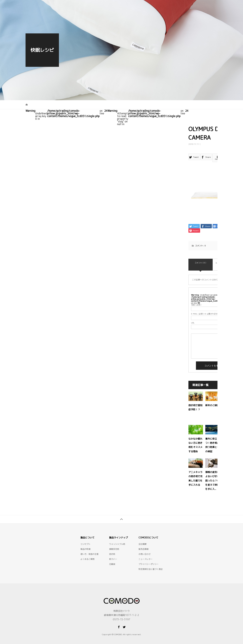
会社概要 (143, 539)
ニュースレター (146, 554)
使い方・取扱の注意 (158, 6)
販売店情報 (144, 544)
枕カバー (113, 554)
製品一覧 (133, 6)
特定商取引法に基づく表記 (151, 564)
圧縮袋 (112, 559)
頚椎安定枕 (114, 544)
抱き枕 (112, 549)
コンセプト (92, 6)
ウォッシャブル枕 (117, 539)
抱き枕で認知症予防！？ (201, 401)
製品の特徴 (113, 6)
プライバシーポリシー (149, 559)
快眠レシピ (184, 6)
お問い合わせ (206, 6)
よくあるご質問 (87, 554)
